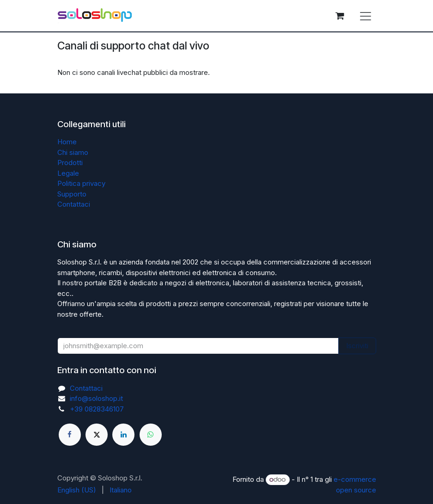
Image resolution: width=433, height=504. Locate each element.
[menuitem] (77, 490)
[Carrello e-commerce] (340, 16)
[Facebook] (70, 435)
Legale (68, 173)
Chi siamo (73, 152)
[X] (97, 435)
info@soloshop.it (96, 398)
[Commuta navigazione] (366, 16)
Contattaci (74, 204)
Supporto (72, 194)
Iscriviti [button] (357, 346)
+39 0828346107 (97, 409)
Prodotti (70, 163)
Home (67, 142)
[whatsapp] (151, 435)
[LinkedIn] (123, 435)
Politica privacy (81, 183)
